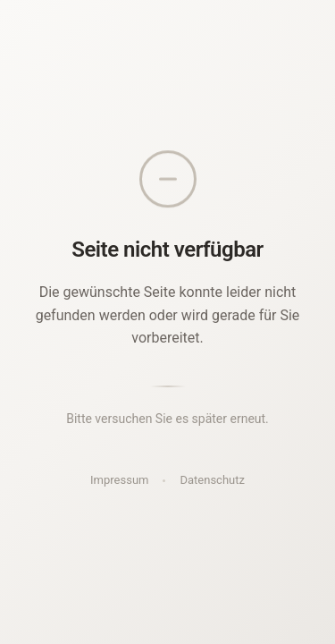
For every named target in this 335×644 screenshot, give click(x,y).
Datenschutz (212, 480)
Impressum (119, 480)
